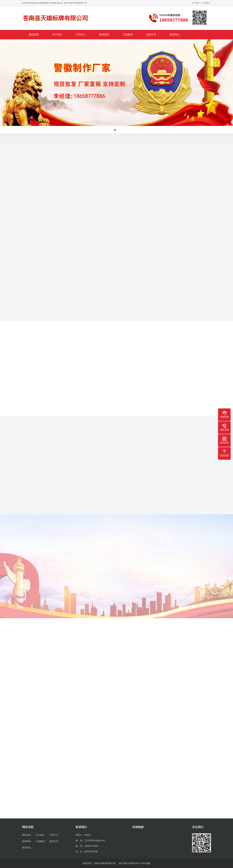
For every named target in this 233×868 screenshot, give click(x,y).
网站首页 (34, 35)
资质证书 (151, 35)
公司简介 (206, 3)
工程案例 (128, 35)
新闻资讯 (104, 35)
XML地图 (146, 863)
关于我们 (196, 3)
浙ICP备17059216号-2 (130, 863)
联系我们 (174, 35)
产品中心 (81, 35)
